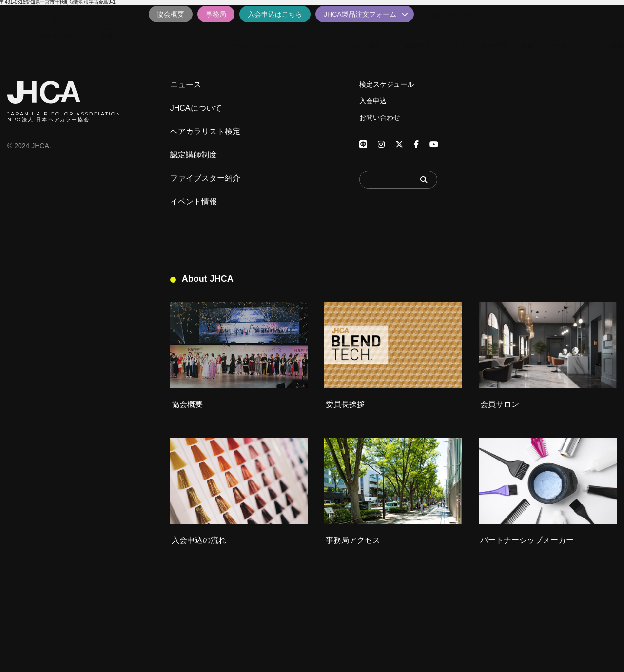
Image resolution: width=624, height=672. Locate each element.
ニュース (186, 85)
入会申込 (373, 101)
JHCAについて (196, 108)
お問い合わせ (380, 117)
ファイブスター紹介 (205, 178)
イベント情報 (194, 202)
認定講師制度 (194, 155)
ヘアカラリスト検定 (205, 132)
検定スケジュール (387, 84)
